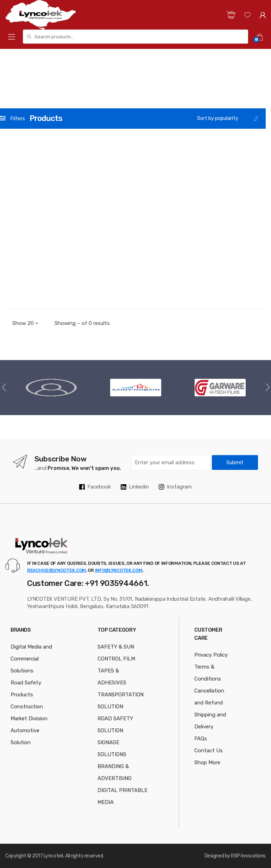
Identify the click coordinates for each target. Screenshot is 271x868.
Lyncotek (53, 856)
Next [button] (267, 387)
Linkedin (135, 487)
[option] (51, 388)
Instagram (175, 487)
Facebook (95, 487)
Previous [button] (4, 387)
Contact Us (209, 751)
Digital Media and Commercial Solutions (31, 659)
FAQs (201, 739)
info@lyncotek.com (119, 570)
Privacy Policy (211, 655)
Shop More (207, 762)
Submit (235, 462)
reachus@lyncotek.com (56, 570)
